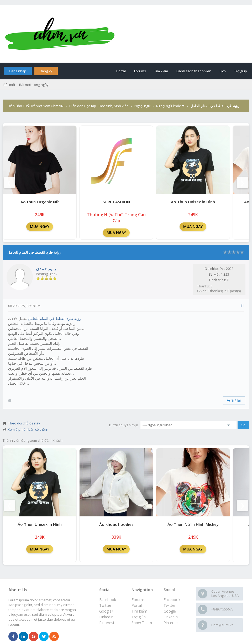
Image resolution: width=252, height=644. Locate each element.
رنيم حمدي (46, 268)
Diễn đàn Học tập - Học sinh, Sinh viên (99, 106)
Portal (121, 71)
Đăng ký (46, 71)
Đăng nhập (18, 71)
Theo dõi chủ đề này (24, 423)
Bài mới (9, 85)
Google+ (171, 611)
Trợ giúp (241, 71)
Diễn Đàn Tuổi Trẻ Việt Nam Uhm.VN (36, 106)
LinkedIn (171, 617)
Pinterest (171, 623)
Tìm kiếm (161, 71)
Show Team (142, 623)
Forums (140, 71)
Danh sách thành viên (194, 71)
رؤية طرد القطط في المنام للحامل (54, 318)
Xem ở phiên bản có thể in (28, 429)
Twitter (170, 605)
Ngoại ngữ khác (168, 106)
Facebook (172, 600)
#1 (242, 305)
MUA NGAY (40, 227)
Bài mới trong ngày (34, 85)
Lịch (223, 71)
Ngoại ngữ (142, 106)
